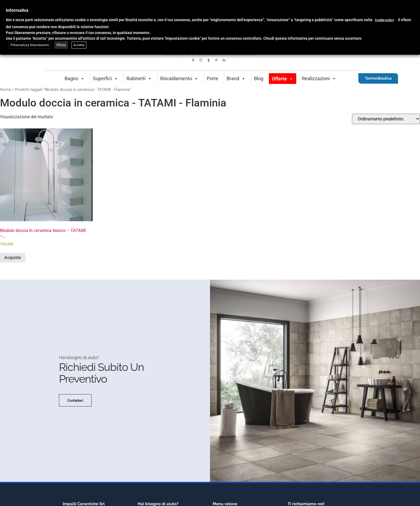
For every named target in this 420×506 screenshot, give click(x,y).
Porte (213, 78)
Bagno (75, 78)
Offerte (283, 79)
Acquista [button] (13, 258)
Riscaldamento (179, 78)
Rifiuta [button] (61, 45)
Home (5, 90)
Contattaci (75, 400)
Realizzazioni (319, 78)
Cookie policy (384, 20)
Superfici (106, 78)
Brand (236, 78)
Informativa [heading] (17, 10)
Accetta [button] (79, 45)
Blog (259, 78)
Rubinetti (139, 78)
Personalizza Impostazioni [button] (30, 45)
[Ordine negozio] (386, 119)
